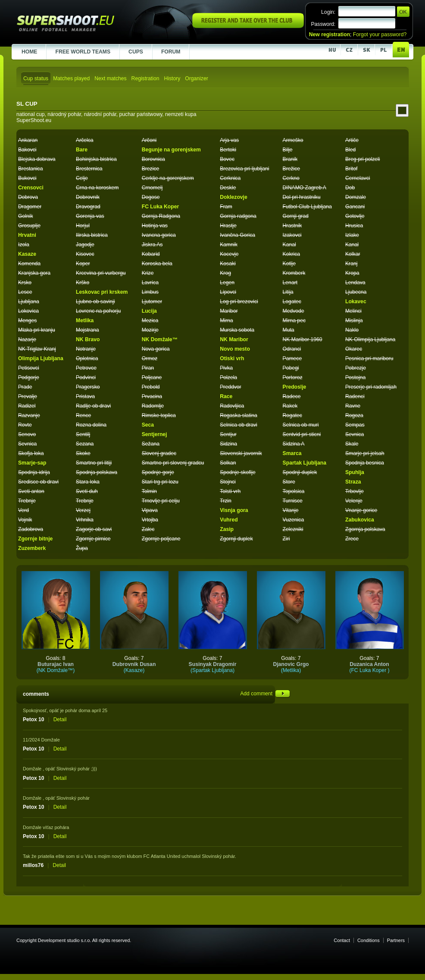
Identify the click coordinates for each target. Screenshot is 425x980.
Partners (396, 940)
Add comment (265, 694)
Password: (323, 24)
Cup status (36, 79)
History (172, 79)
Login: (328, 12)
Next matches (110, 79)
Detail (60, 719)
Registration (145, 79)
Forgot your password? (380, 35)
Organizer (196, 79)
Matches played (71, 79)
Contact (342, 940)
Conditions (369, 940)
